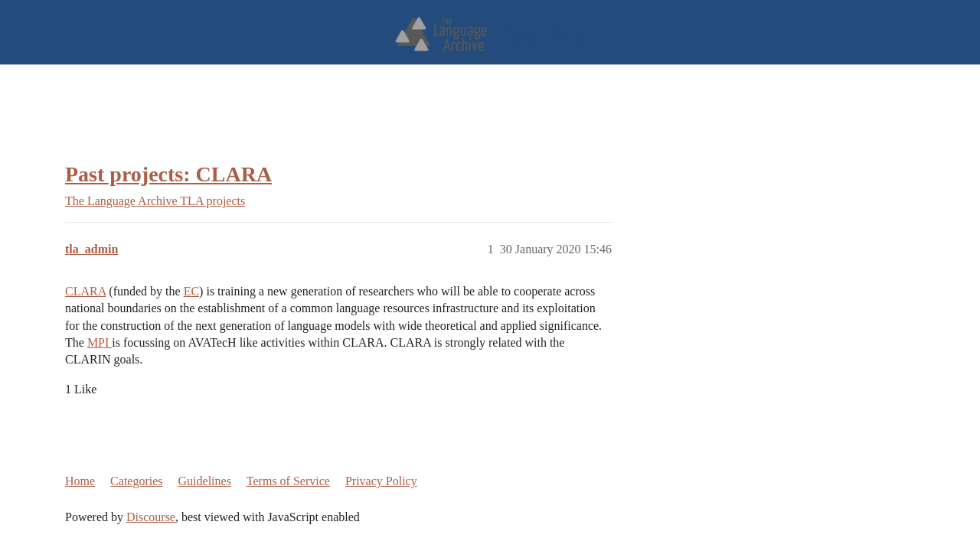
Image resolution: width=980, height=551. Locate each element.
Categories (136, 481)
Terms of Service (288, 481)
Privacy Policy (381, 481)
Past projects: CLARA (168, 174)
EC (191, 291)
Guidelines (205, 481)
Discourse (151, 517)
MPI (100, 342)
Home (80, 481)
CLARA (85, 291)
